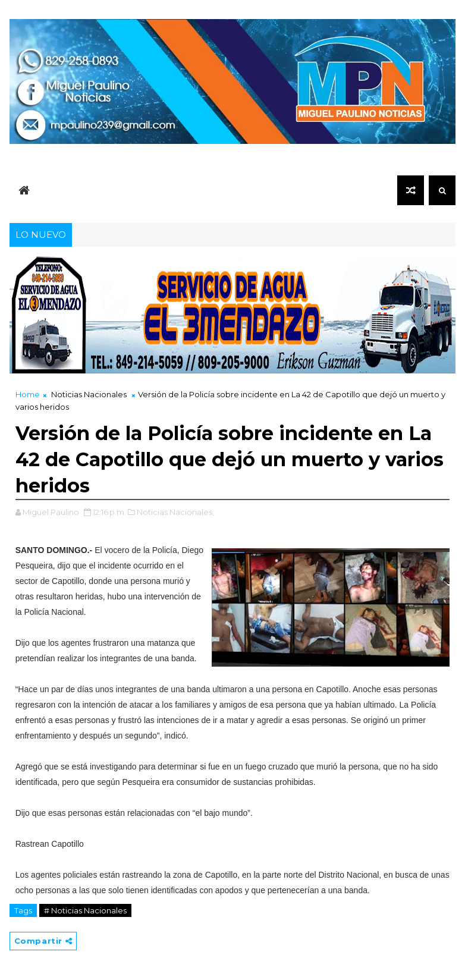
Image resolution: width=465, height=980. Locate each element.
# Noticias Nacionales (85, 910)
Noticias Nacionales (89, 394)
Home (28, 394)
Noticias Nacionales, (175, 512)
